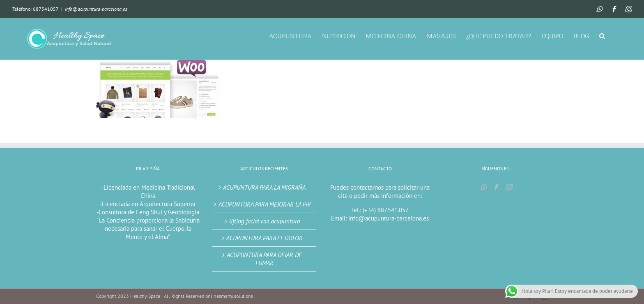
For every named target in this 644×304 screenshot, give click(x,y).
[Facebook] (496, 187)
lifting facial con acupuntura (264, 221)
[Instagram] (508, 187)
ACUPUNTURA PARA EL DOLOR (264, 238)
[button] (602, 35)
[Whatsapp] (483, 187)
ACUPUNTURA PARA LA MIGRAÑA (264, 187)
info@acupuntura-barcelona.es (96, 9)
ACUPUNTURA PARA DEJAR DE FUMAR (264, 259)
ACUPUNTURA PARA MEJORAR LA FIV (264, 204)
